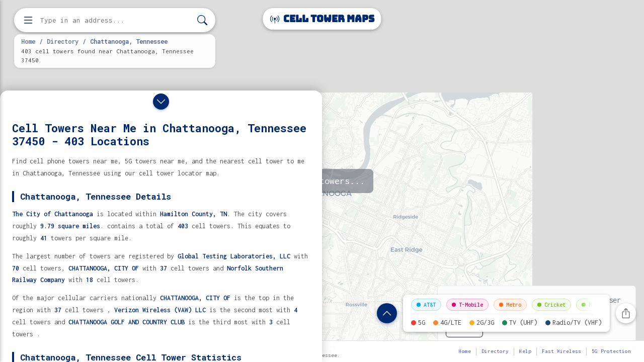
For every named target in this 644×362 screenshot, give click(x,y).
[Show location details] (387, 313)
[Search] (202, 20)
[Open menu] (28, 20)
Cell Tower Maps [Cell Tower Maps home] (322, 19)
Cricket (551, 305)
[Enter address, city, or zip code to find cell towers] (116, 20)
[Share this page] (626, 313)
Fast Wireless (561, 351)
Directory (63, 41)
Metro (510, 305)
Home (28, 41)
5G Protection (611, 351)
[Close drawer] (161, 102)
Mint (591, 305)
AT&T (426, 305)
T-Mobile (467, 305)
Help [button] (525, 351)
